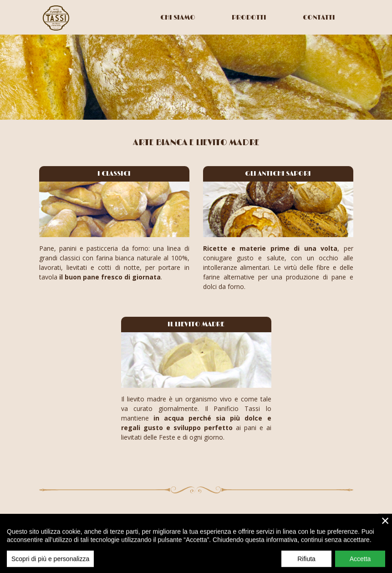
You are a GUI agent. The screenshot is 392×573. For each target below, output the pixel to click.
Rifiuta (306, 564)
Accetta (360, 564)
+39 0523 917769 (328, 517)
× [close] (385, 526)
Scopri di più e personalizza (50, 564)
